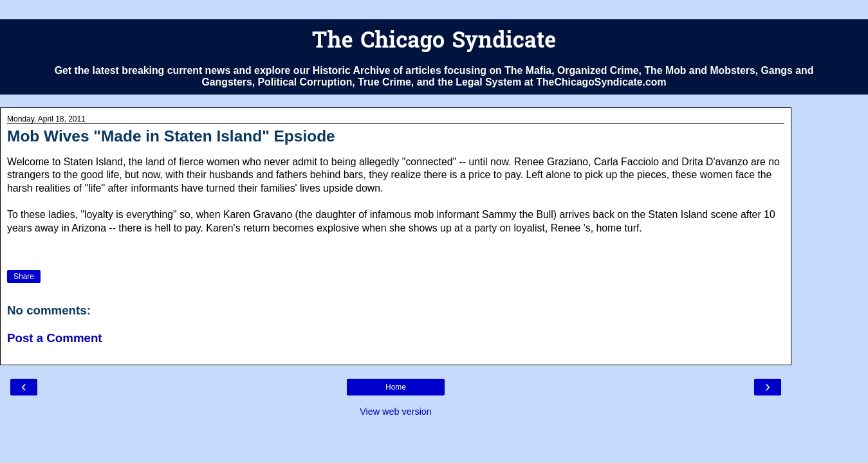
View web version (396, 412)
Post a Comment (55, 338)
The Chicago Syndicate (434, 42)
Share (24, 277)
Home (396, 387)
